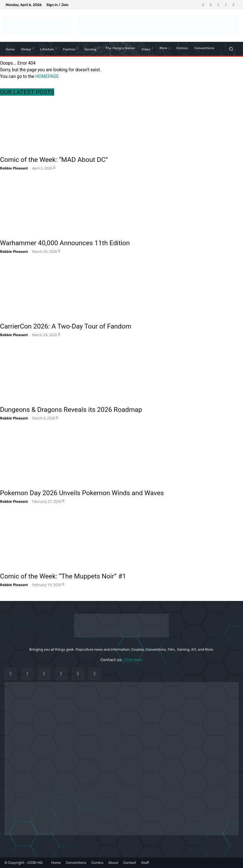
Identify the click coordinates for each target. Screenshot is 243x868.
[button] (231, 49)
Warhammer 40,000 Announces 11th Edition (65, 243)
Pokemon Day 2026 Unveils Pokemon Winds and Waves (82, 493)
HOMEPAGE (47, 76)
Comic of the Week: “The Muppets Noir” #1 (63, 576)
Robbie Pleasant (14, 168)
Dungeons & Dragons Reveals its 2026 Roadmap (71, 410)
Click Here (133, 660)
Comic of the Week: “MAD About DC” (54, 160)
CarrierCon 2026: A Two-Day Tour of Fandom (66, 326)
